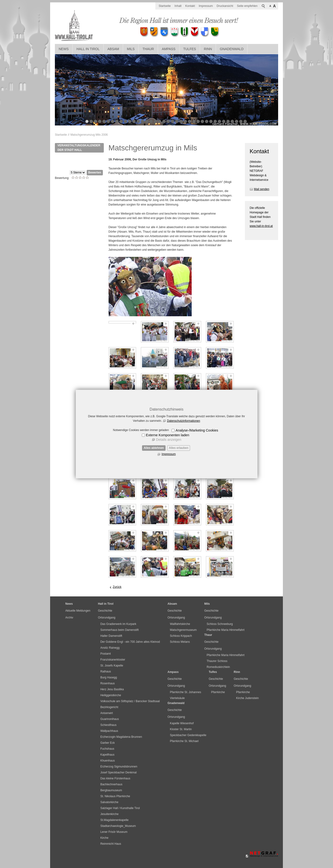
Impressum (169, 454)
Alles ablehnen (154, 448)
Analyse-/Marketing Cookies (197, 430)
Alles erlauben (179, 448)
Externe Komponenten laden (167, 435)
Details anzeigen (169, 440)
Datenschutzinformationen (183, 421)
